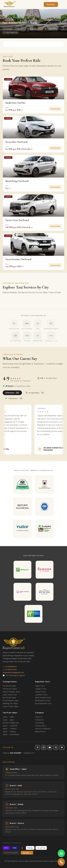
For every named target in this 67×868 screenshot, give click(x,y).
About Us (39, 717)
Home (4, 18)
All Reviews (12, 393)
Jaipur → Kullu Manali (11, 735)
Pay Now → (27, 853)
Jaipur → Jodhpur (10, 729)
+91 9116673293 (10, 670)
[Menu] (62, 5)
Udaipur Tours (41, 692)
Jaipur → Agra (8, 720)
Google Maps (35, 393)
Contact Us (39, 720)
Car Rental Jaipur (9, 686)
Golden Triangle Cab (11, 723)
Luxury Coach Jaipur (11, 706)
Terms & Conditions (43, 729)
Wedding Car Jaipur (10, 704)
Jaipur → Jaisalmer (10, 726)
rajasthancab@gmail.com (13, 673)
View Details (55, 109)
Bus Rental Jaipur (9, 698)
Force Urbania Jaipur (11, 701)
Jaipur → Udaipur (9, 732)
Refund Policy (40, 732)
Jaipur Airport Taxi (10, 695)
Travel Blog (39, 723)
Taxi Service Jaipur (10, 689)
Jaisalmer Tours (41, 695)
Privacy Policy (40, 726)
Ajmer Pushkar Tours (43, 698)
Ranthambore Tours (43, 701)
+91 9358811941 (10, 667)
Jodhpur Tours (41, 689)
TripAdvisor (14, 398)
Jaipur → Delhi (8, 717)
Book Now (51, 4)
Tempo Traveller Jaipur (11, 692)
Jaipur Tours (40, 686)
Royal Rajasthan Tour (43, 704)
